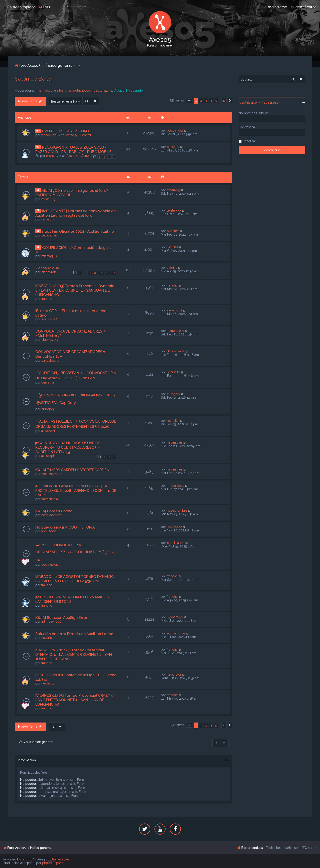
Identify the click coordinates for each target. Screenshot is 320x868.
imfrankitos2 (50, 499)
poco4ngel (90, 91)
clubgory (48, 409)
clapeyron (49, 272)
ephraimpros (176, 633)
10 (101, 273)
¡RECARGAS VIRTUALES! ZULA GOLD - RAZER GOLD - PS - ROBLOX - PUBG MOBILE (73, 149)
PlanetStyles (61, 859)
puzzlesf (173, 231)
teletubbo (174, 210)
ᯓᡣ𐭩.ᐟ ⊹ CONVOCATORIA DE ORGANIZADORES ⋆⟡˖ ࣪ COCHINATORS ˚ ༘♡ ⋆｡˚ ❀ (75, 553)
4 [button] (211, 101)
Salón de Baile (33, 79)
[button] (189, 101)
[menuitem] (44, 7)
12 (114, 273)
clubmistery (50, 340)
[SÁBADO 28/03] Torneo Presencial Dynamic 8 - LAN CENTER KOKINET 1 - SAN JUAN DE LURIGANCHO (75, 290)
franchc (47, 299)
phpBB (27, 859)
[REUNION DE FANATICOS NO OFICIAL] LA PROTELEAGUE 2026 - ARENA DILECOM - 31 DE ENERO (76, 491)
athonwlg (174, 190)
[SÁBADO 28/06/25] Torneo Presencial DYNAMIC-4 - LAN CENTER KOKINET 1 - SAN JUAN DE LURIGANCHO (74, 654)
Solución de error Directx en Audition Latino (74, 634)
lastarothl (74, 91)
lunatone (106, 91)
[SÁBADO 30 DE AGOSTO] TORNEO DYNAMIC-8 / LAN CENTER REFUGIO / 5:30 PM (75, 579)
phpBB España (53, 863)
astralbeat (48, 431)
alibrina (172, 268)
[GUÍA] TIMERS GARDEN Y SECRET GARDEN (72, 470)
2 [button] (201, 101)
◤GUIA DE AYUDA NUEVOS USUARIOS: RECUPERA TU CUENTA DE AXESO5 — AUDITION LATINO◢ (68, 447)
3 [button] (206, 101)
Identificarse (248, 103)
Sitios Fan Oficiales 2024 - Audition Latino (78, 231)
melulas (173, 247)
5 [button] (216, 101)
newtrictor (49, 638)
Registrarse (270, 103)
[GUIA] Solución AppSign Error (61, 618)
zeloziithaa (49, 235)
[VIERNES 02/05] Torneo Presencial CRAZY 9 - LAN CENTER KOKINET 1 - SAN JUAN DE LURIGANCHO (75, 700)
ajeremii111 (174, 310)
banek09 (173, 147)
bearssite (48, 382)
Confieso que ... (49, 268)
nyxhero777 (175, 617)
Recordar (249, 141)
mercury (52, 156)
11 (107, 273)
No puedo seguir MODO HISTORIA (65, 527)
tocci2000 (49, 531)
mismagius (44, 91)
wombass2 (49, 319)
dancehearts (50, 361)
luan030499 (175, 331)
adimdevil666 (51, 622)
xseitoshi (60, 91)
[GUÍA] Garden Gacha (54, 511)
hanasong (48, 199)
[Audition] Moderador (129, 91)
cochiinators (50, 565)
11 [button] (224, 101)
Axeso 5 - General (78, 135)
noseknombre (51, 474)
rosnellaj (173, 421)
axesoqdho (49, 456)
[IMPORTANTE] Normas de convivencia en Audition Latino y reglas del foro (76, 213)
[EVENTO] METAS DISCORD (65, 131)
